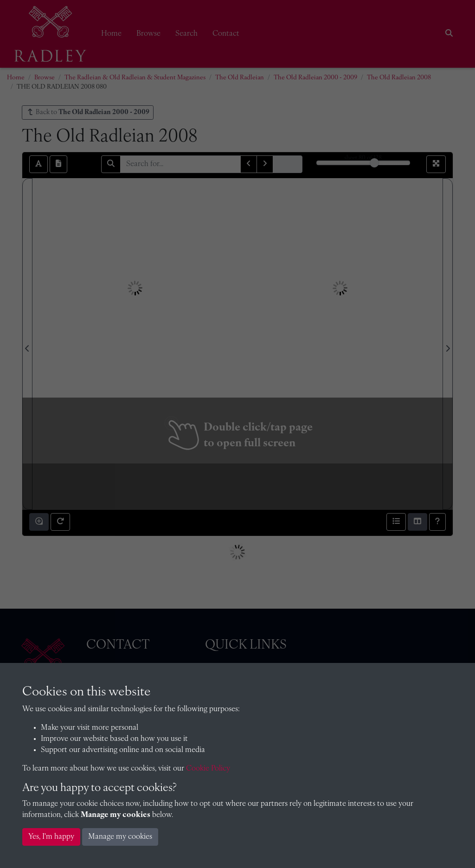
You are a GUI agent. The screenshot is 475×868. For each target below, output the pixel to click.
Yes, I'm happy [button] (51, 837)
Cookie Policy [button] (208, 769)
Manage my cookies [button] (120, 837)
